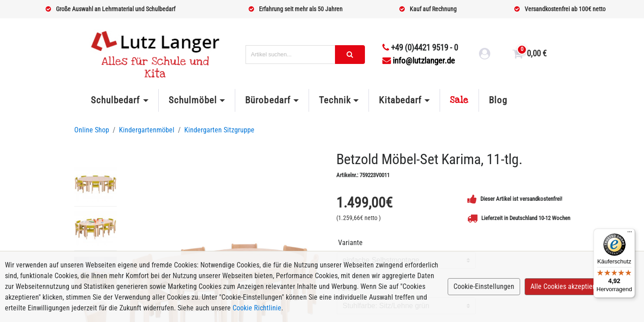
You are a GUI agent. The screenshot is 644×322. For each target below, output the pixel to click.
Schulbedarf (115, 100)
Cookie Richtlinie (257, 308)
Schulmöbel (193, 100)
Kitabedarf (400, 100)
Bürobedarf (268, 100)
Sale (459, 100)
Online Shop (92, 130)
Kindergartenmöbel (147, 130)
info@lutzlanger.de (419, 61)
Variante (350, 243)
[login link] (485, 55)
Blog (498, 100)
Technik (335, 100)
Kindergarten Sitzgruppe (219, 130)
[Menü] (630, 234)
